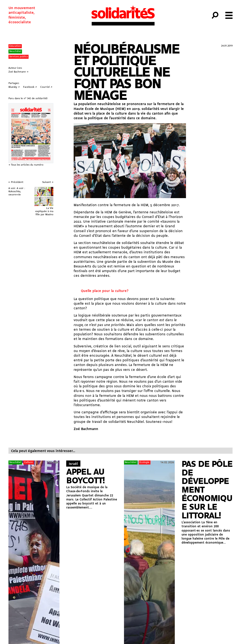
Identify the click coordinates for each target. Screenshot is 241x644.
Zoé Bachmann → (18, 72)
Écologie (144, 462)
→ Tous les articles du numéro (26, 165)
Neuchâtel (15, 51)
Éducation (15, 46)
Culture (28, 462)
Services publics (19, 57)
